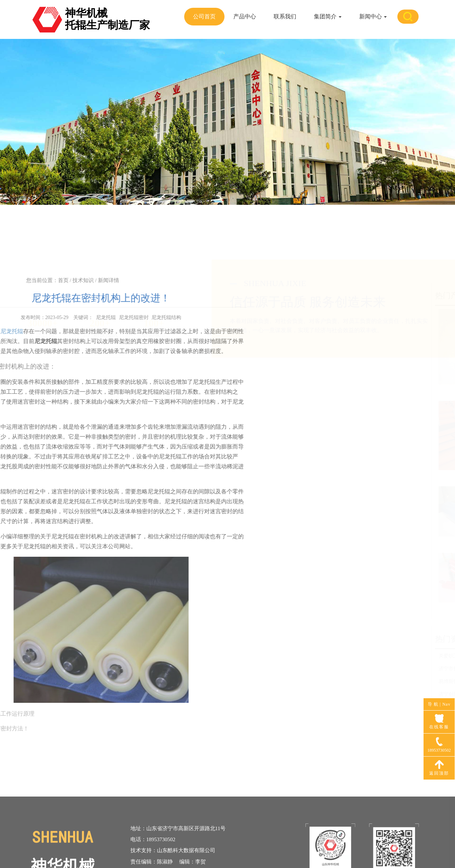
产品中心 (245, 16)
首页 (63, 287)
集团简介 (328, 16)
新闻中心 (373, 16)
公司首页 (204, 16)
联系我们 (285, 16)
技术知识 (83, 287)
